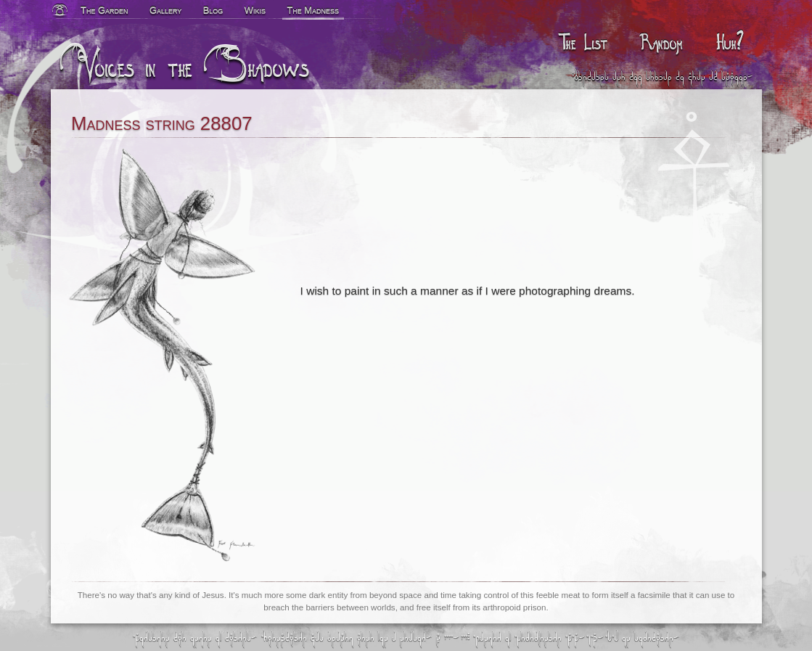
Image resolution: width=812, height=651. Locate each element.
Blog (213, 10)
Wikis (255, 10)
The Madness (313, 10)
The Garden (104, 10)
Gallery (165, 10)
